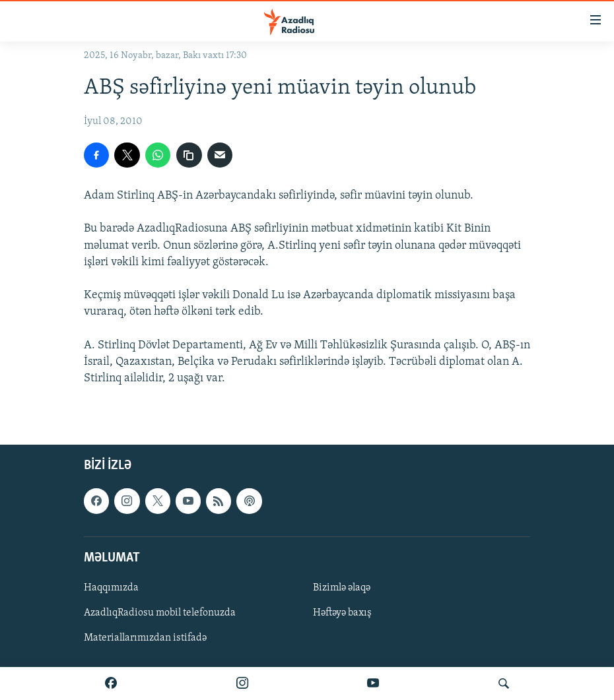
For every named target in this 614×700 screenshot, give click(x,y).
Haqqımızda (111, 588)
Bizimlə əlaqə (342, 588)
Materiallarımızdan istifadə (145, 638)
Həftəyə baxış (342, 613)
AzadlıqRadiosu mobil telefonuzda (160, 613)
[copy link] (189, 155)
